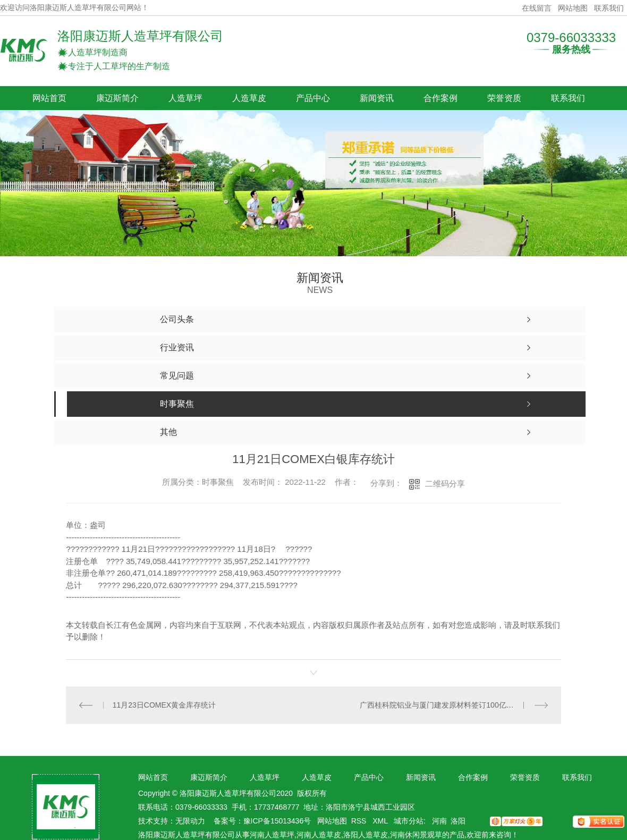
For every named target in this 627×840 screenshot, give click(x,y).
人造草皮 (249, 98)
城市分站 (409, 821)
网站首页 (49, 98)
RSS (360, 821)
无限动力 (190, 821)
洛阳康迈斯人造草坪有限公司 (140, 36)
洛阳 (458, 821)
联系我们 (609, 8)
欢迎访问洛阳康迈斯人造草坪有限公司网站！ (74, 8)
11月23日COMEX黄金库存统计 (164, 705)
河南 (439, 821)
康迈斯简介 (117, 98)
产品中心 (313, 98)
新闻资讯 (377, 98)
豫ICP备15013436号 (277, 821)
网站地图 (573, 8)
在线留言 (537, 8)
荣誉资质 (504, 98)
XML (381, 821)
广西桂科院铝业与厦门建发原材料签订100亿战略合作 (448, 705)
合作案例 (440, 98)
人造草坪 (185, 98)
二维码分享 (445, 484)
